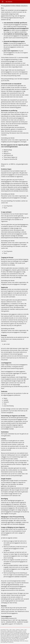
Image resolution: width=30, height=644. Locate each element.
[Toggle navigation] (3, 2)
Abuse (14, 630)
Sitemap (18, 630)
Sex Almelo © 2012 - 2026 (6, 630)
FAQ (25, 630)
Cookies (20, 631)
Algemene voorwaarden (12, 631)
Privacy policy (3, 631)
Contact (25, 631)
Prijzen (22, 630)
